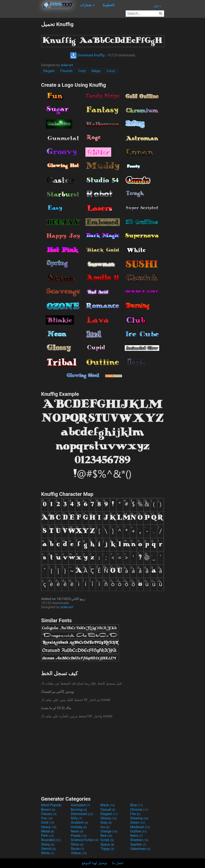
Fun (47, 818)
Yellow (79, 853)
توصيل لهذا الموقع (94, 863)
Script (107, 840)
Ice (105, 827)
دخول (157, 6)
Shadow (139, 840)
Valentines (140, 849)
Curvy (111, 71)
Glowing (139, 818)
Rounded (51, 840)
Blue (136, 805)
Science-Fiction (85, 840)
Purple (79, 836)
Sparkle (138, 844)
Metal (48, 831)
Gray (106, 822)
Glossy (109, 818)
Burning (79, 810)
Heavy (49, 827)
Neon (77, 831)
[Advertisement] (20, 86)
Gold (48, 822)
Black (108, 805)
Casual (108, 810)
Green (138, 822)
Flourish (66, 71)
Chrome (139, 810)
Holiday (79, 827)
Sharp (48, 844)
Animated (80, 805)
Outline (139, 831)
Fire (135, 814)
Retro (136, 836)
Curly (82, 71)
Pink (47, 836)
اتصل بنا (118, 863)
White (48, 853)
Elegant (49, 71)
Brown (48, 810)
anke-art (67, 65)
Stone (77, 849)
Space (107, 844)
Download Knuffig (87, 55)
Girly (76, 818)
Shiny (77, 844)
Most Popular (51, 805)
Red (106, 836)
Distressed (82, 814)
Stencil (48, 849)
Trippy (107, 849)
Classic (49, 814)
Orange (109, 831)
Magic (96, 71)
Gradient (79, 822)
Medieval (140, 827)
